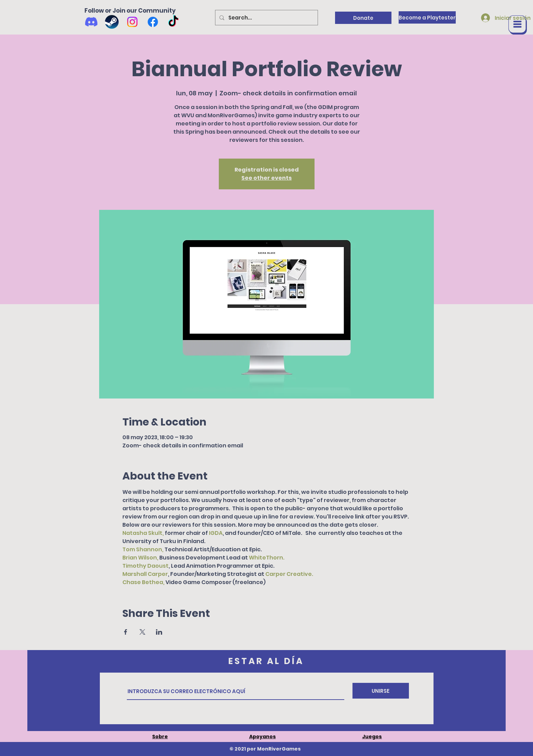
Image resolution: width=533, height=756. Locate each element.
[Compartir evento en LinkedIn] (159, 632)
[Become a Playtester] (427, 17)
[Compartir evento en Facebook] (126, 632)
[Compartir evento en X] (142, 632)
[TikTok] (173, 22)
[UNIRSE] (381, 691)
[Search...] (266, 18)
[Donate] (363, 18)
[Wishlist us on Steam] (112, 22)
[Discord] (91, 22)
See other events (266, 178)
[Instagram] (132, 22)
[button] (518, 25)
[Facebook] (153, 22)
